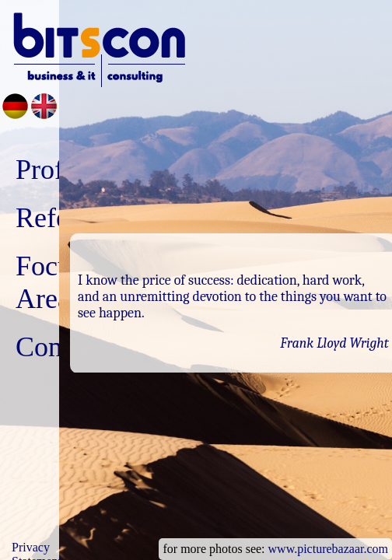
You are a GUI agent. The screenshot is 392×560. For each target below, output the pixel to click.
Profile (54, 170)
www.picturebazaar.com (328, 549)
